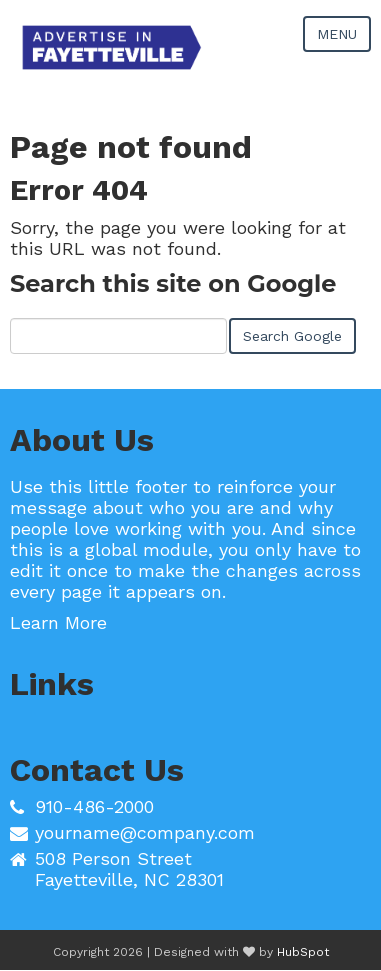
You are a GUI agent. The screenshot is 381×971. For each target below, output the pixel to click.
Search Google (292, 336)
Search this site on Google (173, 283)
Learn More (58, 622)
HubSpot (303, 952)
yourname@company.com (145, 832)
